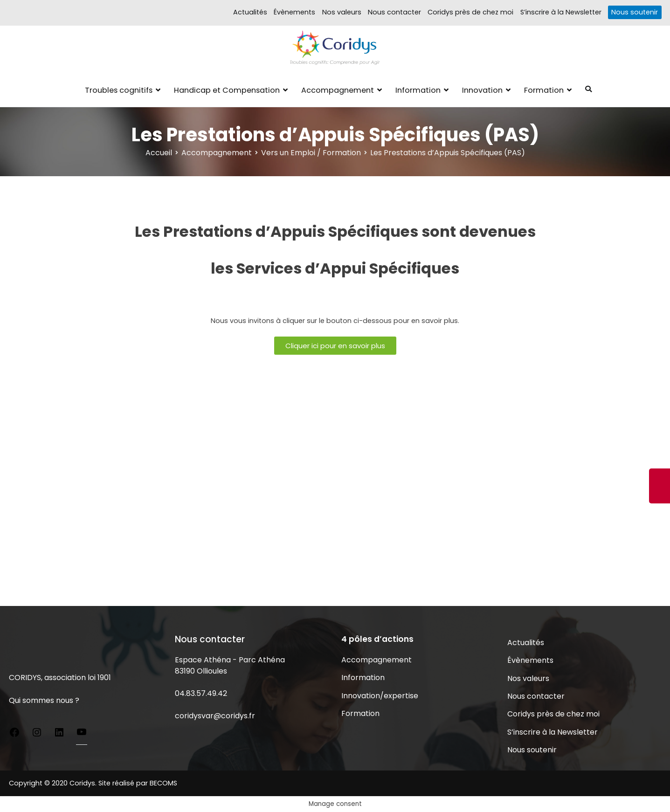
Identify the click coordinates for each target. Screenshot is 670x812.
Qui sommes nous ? (44, 700)
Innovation (482, 90)
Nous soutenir (635, 12)
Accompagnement (338, 90)
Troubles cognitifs (119, 90)
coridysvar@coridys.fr (215, 716)
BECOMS (163, 783)
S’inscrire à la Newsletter (561, 12)
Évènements (294, 12)
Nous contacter (394, 12)
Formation (544, 90)
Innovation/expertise (380, 696)
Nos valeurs (342, 12)
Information (418, 90)
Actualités (250, 12)
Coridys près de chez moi (470, 12)
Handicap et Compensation (227, 90)
